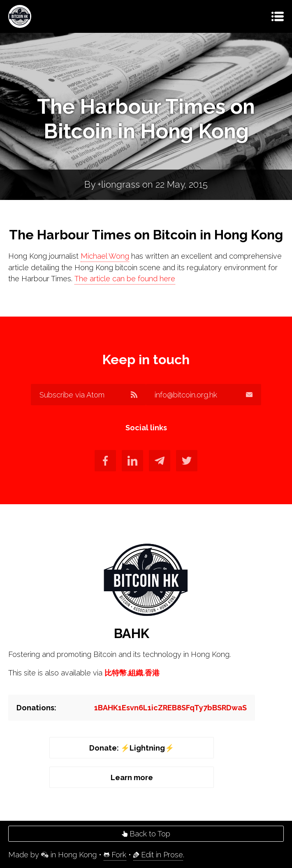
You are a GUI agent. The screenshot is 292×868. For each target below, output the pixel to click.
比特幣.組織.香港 (132, 673)
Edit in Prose (158, 855)
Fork (115, 855)
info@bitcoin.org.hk (204, 395)
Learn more (132, 777)
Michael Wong (105, 256)
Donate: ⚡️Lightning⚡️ (132, 748)
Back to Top (146, 834)
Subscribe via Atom (88, 395)
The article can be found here (125, 279)
